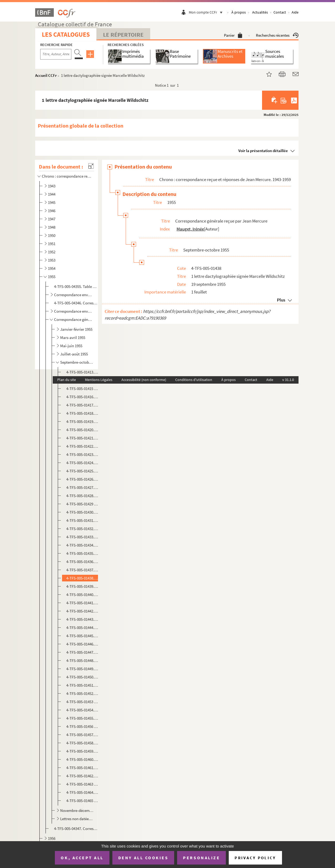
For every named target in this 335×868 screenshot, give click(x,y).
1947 (52, 219)
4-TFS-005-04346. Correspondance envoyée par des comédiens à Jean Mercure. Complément (76, 303)
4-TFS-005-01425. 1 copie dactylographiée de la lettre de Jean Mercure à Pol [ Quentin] (83, 471)
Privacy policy (255, 858)
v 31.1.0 (288, 380)
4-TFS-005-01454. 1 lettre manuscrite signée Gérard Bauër (83, 710)
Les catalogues (66, 34)
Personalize (201, 858)
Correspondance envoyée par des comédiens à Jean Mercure (74, 295)
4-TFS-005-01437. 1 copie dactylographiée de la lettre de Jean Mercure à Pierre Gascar (83, 570)
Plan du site (67, 380)
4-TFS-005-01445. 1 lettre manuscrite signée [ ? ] (83, 636)
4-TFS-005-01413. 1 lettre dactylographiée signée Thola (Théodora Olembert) (83, 372)
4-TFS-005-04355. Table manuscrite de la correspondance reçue (76, 286)
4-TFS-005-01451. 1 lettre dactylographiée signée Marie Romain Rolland (83, 685)
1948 (52, 227)
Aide (295, 12)
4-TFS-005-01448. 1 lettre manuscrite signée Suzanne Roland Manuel (83, 661)
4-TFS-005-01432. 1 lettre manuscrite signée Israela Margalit (83, 529)
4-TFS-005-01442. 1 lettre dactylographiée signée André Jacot (83, 611)
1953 (52, 260)
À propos (239, 12)
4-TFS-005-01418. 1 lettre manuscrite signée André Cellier (83, 413)
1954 (52, 268)
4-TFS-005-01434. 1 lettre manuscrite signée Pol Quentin (83, 545)
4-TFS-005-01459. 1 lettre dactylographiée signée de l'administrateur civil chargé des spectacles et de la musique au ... (83, 751)
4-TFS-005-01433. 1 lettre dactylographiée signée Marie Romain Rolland (83, 537)
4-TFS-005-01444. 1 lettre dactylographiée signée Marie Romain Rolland (83, 628)
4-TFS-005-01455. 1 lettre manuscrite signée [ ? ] (83, 718)
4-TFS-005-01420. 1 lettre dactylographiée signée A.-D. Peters (83, 430)
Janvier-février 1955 (76, 329)
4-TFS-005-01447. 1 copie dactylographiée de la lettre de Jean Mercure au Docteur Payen (83, 652)
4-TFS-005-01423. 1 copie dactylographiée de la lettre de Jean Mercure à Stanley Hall (83, 454)
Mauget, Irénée (190, 229)
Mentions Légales (99, 380)
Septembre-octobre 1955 (77, 362)
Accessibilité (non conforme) (144, 380)
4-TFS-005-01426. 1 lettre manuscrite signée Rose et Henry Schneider (83, 479)
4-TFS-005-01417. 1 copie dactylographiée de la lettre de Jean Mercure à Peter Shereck (83, 405)
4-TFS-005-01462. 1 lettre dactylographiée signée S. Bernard (83, 776)
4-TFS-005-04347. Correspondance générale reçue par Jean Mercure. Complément (76, 829)
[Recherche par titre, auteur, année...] (56, 54)
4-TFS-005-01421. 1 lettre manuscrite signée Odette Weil (83, 438)
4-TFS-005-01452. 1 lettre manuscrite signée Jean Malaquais (83, 693)
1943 (52, 186)
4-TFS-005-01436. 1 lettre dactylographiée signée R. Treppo (83, 562)
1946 (52, 211)
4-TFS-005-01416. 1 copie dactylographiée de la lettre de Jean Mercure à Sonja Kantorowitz (83, 397)
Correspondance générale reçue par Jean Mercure (74, 319)
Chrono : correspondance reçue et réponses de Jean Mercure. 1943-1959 (67, 176)
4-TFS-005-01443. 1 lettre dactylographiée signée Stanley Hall (83, 619)
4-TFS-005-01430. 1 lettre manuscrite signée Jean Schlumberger (83, 512)
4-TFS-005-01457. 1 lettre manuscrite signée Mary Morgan (83, 735)
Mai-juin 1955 (71, 346)
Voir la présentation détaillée (263, 151)
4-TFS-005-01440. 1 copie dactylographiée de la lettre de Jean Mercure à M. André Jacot (83, 595)
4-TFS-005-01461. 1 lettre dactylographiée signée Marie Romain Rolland (83, 768)
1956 (52, 838)
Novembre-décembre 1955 (77, 810)
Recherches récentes (277, 35)
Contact (280, 12)
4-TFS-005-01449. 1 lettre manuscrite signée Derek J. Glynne (83, 669)
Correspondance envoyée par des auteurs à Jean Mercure (74, 311)
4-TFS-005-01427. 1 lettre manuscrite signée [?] (83, 487)
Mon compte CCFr (207, 12)
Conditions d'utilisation (194, 380)
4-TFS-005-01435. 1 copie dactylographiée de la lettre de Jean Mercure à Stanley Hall (83, 553)
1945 (52, 202)
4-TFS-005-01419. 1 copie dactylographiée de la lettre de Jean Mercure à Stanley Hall (83, 422)
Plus (281, 300)
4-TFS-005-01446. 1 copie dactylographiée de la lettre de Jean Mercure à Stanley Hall (83, 644)
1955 (52, 277)
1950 (52, 235)
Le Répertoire (123, 35)
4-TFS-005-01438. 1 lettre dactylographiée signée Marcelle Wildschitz (83, 578)
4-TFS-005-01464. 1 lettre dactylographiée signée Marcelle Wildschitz (83, 792)
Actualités (260, 12)
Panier (233, 35)
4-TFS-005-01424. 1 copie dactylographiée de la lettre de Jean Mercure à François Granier (83, 463)
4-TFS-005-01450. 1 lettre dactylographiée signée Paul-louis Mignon (83, 677)
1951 (52, 244)
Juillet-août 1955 (74, 354)
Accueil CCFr (46, 75)
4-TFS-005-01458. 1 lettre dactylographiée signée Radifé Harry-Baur (83, 743)
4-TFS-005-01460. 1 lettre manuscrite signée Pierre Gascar (83, 759)
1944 (52, 194)
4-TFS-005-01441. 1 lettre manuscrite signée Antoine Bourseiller (83, 603)
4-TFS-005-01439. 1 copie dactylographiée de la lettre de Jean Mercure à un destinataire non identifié (83, 586)
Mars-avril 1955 (73, 337)
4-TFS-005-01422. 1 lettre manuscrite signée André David (83, 446)
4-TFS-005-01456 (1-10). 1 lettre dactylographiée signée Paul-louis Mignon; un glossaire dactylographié (83, 726)
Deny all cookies (143, 858)
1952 (52, 252)
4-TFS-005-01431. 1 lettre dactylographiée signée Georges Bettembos (83, 520)
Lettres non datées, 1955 (77, 819)
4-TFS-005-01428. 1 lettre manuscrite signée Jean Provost (83, 496)
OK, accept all (82, 858)
